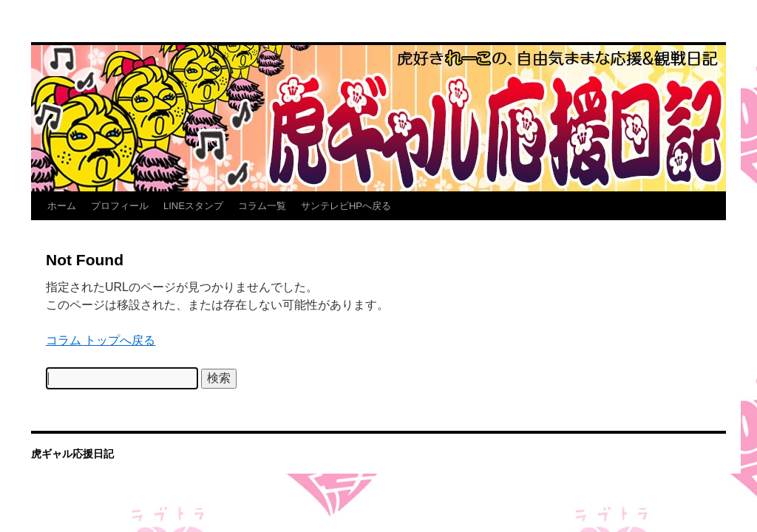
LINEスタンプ (193, 206)
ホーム (62, 206)
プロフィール (120, 206)
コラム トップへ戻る (101, 340)
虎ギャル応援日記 (72, 454)
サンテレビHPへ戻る (346, 206)
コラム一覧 (262, 206)
